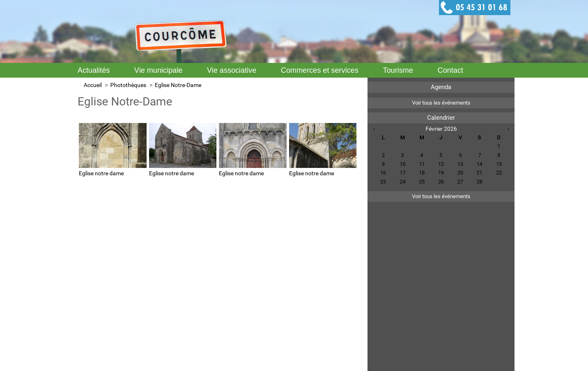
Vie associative (232, 70)
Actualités (94, 70)
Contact (451, 70)
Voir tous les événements (441, 103)
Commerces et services (320, 70)
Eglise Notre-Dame (178, 85)
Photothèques (128, 85)
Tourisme (398, 70)
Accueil (93, 85)
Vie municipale (158, 70)
